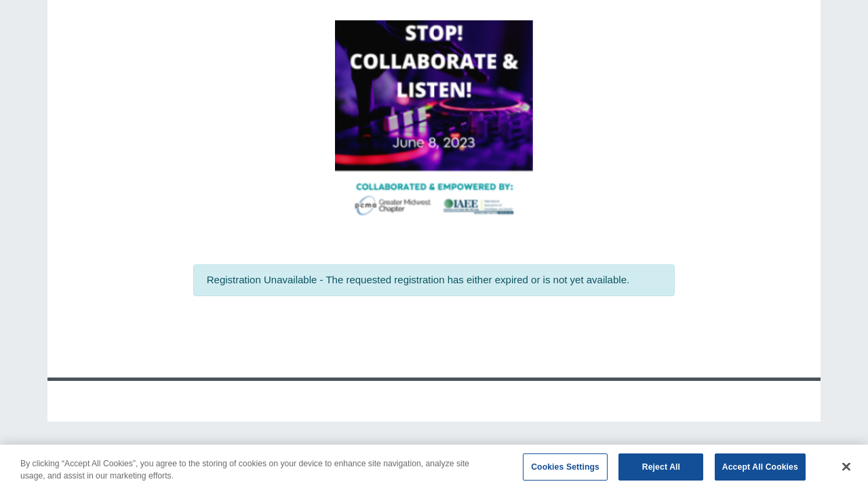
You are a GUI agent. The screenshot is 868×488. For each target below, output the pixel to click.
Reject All (661, 470)
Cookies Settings (565, 470)
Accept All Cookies (760, 470)
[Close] (846, 470)
